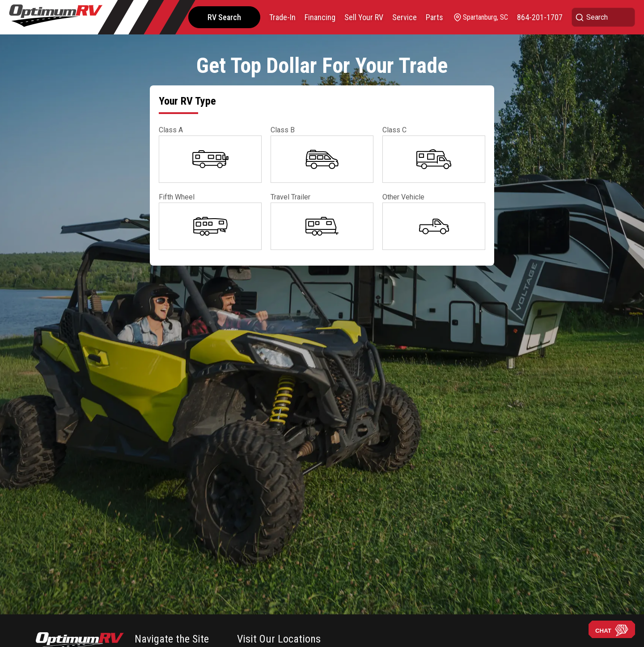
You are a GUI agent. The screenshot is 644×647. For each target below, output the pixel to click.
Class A (171, 130)
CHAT (612, 630)
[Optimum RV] (56, 17)
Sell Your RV (364, 17)
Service (405, 17)
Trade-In (282, 17)
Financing (320, 17)
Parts (434, 17)
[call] (540, 17)
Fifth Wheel (177, 197)
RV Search (224, 17)
